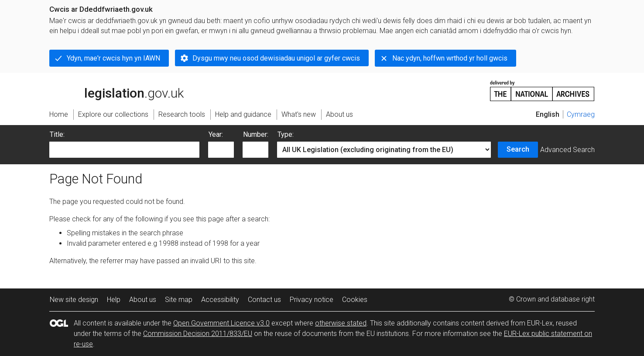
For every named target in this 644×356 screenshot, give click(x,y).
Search (518, 149)
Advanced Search (567, 150)
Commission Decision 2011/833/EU (198, 334)
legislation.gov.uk (116, 90)
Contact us (264, 300)
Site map (179, 300)
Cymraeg (581, 114)
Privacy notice (312, 300)
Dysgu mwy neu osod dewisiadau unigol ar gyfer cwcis (276, 58)
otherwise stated (341, 323)
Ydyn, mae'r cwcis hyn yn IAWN (113, 58)
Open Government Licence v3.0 (221, 323)
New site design (74, 300)
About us (143, 300)
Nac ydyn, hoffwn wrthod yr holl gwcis (450, 58)
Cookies (355, 300)
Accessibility (220, 300)
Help (114, 300)
